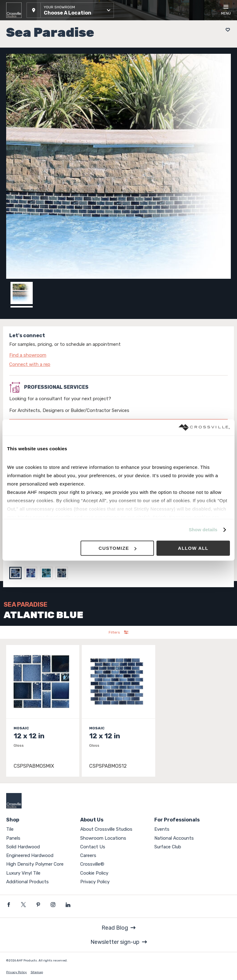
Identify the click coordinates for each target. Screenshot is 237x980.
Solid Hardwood (23, 847)
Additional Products (27, 882)
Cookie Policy (94, 873)
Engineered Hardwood (30, 855)
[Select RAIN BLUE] (48, 573)
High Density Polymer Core (35, 864)
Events (162, 829)
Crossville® (92, 864)
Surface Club (168, 847)
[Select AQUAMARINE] (32, 573)
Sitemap (37, 972)
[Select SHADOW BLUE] (63, 573)
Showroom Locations (103, 838)
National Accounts (174, 838)
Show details (203, 530)
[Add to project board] (226, 30)
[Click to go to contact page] (118, 355)
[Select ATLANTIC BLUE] (17, 573)
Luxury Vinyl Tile (23, 873)
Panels (13, 838)
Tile (10, 829)
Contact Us (93, 847)
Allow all (193, 548)
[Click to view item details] (43, 711)
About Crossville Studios (106, 829)
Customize (117, 548)
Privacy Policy (95, 882)
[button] (70, 10)
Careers (88, 855)
